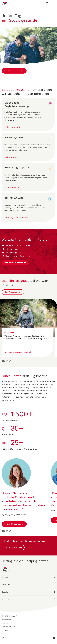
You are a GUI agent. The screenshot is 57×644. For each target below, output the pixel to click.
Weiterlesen (11, 157)
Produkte (28, 585)
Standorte (28, 592)
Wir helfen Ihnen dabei (14, 71)
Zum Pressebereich (13, 292)
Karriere (28, 599)
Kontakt (28, 578)
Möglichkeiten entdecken (15, 263)
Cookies (5, 630)
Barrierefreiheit (8, 627)
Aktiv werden (12, 187)
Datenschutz (7, 623)
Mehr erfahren (12, 127)
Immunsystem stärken (16, 218)
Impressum (7, 620)
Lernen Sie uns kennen (14, 524)
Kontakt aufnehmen (13, 547)
